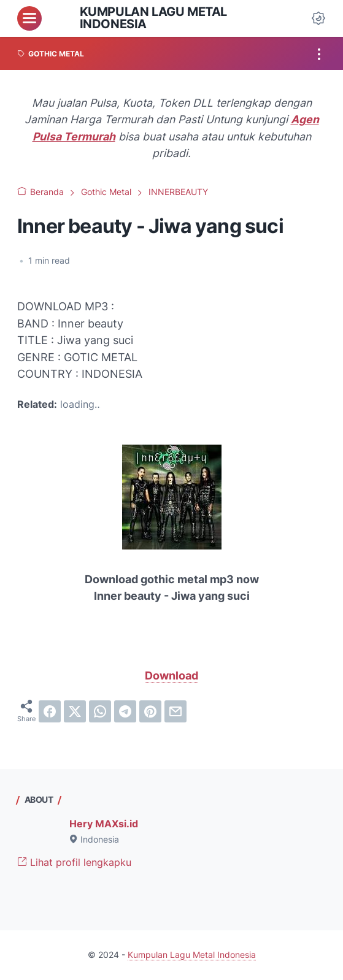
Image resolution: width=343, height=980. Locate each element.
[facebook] (50, 711)
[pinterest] (150, 711)
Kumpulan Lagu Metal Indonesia (153, 18)
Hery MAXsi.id (104, 824)
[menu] (29, 18)
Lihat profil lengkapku (74, 863)
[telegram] (125, 711)
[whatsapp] (100, 711)
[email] (175, 711)
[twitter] (75, 711)
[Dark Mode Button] (318, 18)
